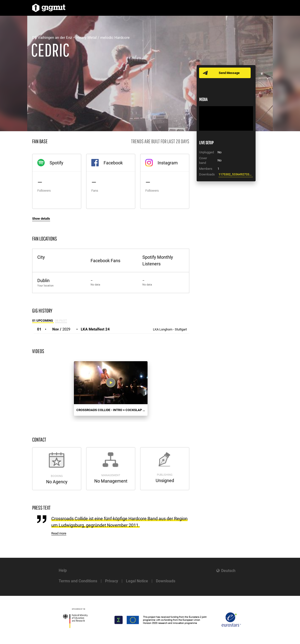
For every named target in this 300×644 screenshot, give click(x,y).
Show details (41, 219)
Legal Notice (137, 581)
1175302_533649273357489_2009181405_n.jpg (236, 174)
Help (63, 570)
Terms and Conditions (78, 581)
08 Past (61, 321)
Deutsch (228, 571)
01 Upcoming (43, 321)
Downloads (166, 581)
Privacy (112, 581)
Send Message (229, 73)
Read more (59, 533)
